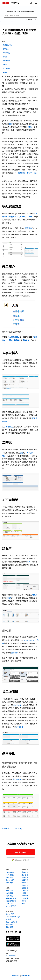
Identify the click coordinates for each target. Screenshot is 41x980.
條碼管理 (25, 883)
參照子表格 (17, 779)
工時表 (5, 57)
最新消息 (10, 924)
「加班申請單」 (14, 340)
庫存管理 (25, 875)
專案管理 (25, 888)
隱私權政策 (26, 975)
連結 (30, 127)
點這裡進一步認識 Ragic (28, 173)
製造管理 (25, 880)
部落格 (9, 919)
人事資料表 (7, 53)
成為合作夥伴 (11, 898)
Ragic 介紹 (10, 914)
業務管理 (25, 872)
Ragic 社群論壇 (12, 922)
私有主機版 (10, 875)
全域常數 (14, 653)
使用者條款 (16, 975)
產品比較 (10, 883)
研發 (23, 903)
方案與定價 (10, 872)
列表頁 (35, 595)
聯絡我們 (10, 927)
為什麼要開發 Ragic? (14, 917)
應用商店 (28, 228)
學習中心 (10, 891)
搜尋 (11, 124)
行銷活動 (25, 890)
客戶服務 (25, 896)
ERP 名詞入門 (11, 906)
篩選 (9, 598)
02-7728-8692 (12, 956)
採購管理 (25, 877)
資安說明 (10, 877)
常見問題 (10, 904)
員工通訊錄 (7, 68)
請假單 (5, 65)
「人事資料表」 (14, 337)
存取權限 (20, 727)
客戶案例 (10, 896)
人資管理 (25, 885)
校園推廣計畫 (11, 901)
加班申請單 (7, 61)
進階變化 (6, 72)
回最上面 (6, 829)
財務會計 (25, 893)
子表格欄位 (8, 427)
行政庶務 (25, 898)
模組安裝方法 (7, 45)
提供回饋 (18, 829)
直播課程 (10, 893)
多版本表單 (17, 705)
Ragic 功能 (10, 880)
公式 (28, 562)
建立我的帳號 (21, 852)
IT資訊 (24, 901)
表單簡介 (6, 49)
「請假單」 (27, 340)
